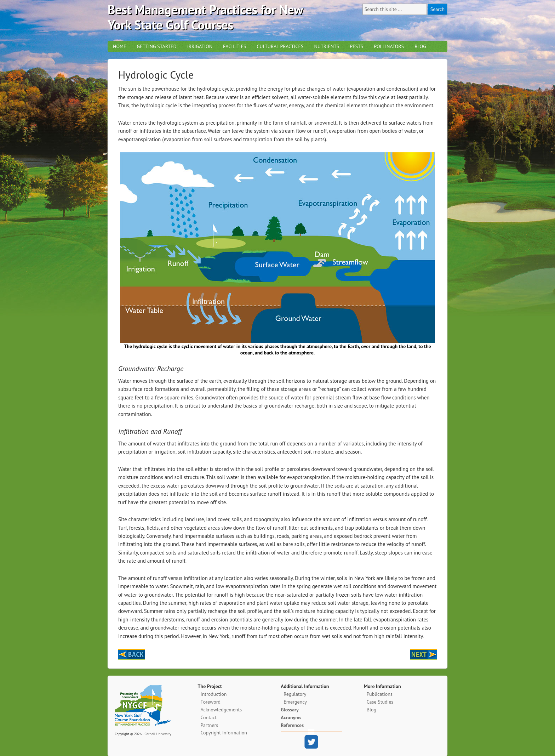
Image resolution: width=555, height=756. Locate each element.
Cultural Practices (280, 46)
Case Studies (380, 702)
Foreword (211, 702)
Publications (380, 694)
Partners (210, 725)
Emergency (295, 702)
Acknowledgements (221, 710)
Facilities (234, 46)
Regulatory (295, 694)
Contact (209, 717)
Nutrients (327, 46)
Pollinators (389, 46)
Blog (420, 46)
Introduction (214, 694)
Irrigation (200, 46)
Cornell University (158, 734)
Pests (356, 46)
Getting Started (157, 46)
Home (120, 46)
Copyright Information (224, 733)
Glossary (290, 710)
